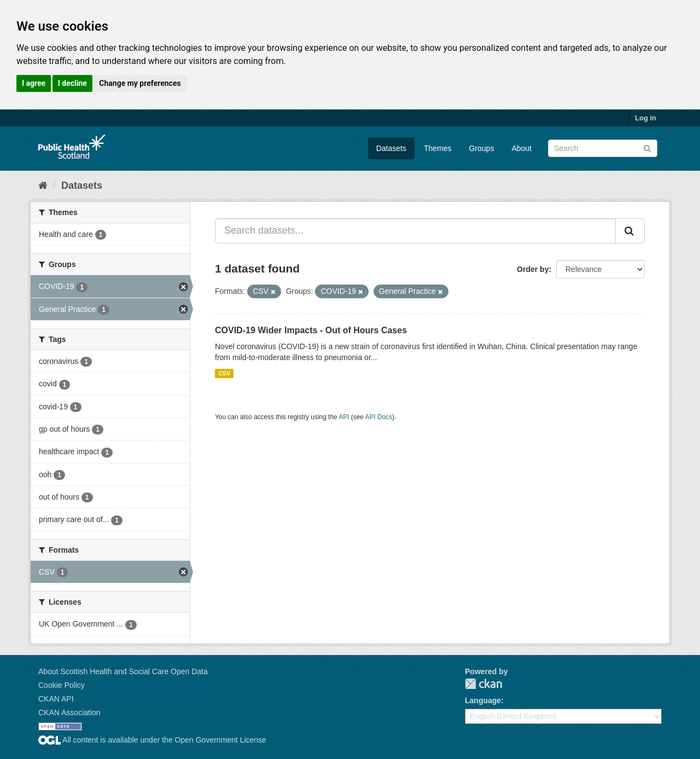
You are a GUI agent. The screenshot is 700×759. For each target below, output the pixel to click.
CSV (224, 373)
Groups (481, 148)
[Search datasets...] (415, 231)
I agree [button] (34, 83)
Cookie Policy (62, 685)
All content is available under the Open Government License (152, 740)
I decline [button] (72, 83)
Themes (438, 148)
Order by (533, 269)
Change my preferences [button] (140, 83)
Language (483, 700)
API (344, 417)
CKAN (483, 684)
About (521, 148)
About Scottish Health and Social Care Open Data (123, 671)
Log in (646, 118)
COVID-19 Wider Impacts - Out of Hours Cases (311, 330)
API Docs (379, 417)
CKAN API (56, 699)
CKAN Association (69, 712)
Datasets (391, 148)
